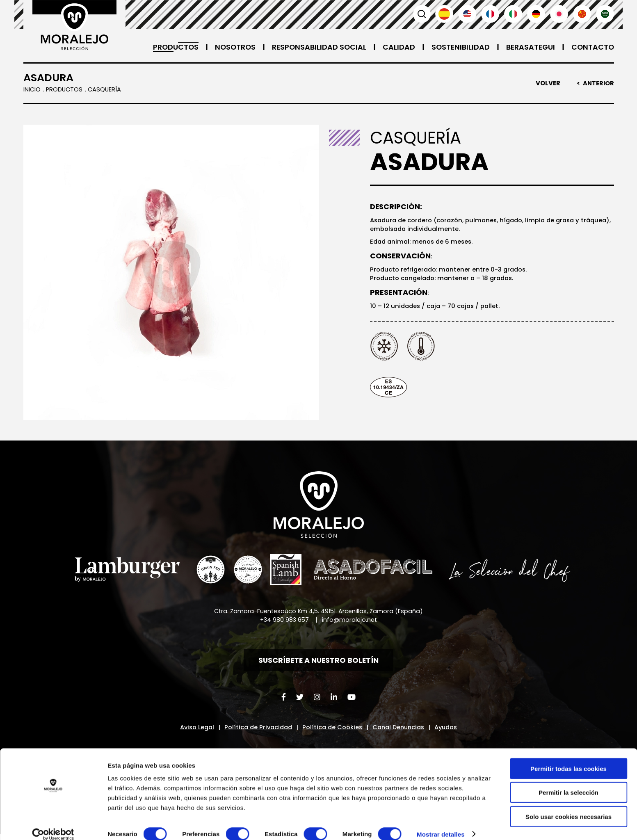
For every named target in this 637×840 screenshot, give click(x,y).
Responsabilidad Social (316, 47)
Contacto (592, 47)
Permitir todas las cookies (569, 758)
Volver (547, 83)
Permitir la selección (569, 782)
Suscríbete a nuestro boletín (319, 662)
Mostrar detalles (441, 824)
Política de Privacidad (256, 730)
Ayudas (451, 730)
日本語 (559, 14)
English (467, 14)
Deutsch (536, 14)
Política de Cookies (332, 730)
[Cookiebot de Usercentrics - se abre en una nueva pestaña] (53, 824)
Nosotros (231, 47)
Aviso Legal (192, 730)
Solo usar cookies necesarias (569, 806)
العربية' (605, 14)
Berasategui (529, 47)
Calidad (396, 47)
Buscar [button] (421, 14)
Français (490, 14)
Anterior (598, 83)
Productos (170, 47)
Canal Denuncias (401, 730)
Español (444, 14)
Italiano (513, 14)
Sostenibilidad (458, 47)
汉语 (582, 14)
